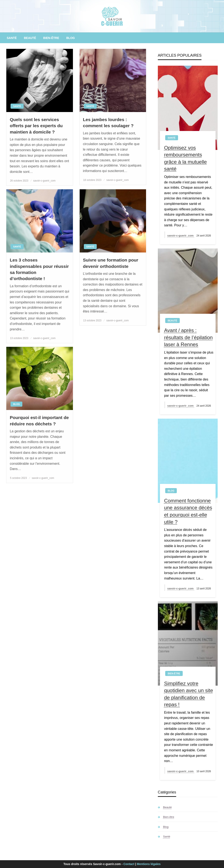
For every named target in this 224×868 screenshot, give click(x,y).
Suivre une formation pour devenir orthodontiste (111, 263)
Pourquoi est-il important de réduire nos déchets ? (39, 421)
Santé (12, 38)
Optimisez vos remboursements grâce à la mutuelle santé (186, 158)
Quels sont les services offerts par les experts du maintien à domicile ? (36, 126)
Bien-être (51, 38)
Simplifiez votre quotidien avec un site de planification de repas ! (189, 694)
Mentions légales (149, 864)
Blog (70, 38)
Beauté (30, 38)
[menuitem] (12, 38)
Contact (129, 864)
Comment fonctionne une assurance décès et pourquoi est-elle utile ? (188, 511)
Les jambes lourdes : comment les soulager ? (108, 123)
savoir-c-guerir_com (44, 181)
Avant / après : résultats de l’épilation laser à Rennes (188, 337)
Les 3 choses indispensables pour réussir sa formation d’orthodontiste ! (39, 269)
